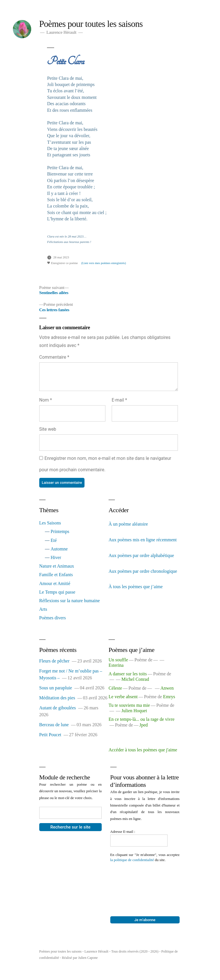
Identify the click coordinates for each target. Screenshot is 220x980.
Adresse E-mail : (123, 832)
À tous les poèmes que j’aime (136, 587)
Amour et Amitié (55, 583)
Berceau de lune (54, 725)
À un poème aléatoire (128, 524)
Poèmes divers (53, 618)
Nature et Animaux (57, 566)
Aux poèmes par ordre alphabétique (141, 555)
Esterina (116, 665)
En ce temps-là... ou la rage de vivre (142, 719)
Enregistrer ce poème (62, 263)
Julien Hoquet (134, 711)
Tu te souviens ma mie (129, 705)
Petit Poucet (50, 735)
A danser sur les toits (128, 674)
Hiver (56, 557)
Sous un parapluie (56, 688)
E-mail (119, 400)
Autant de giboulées (58, 708)
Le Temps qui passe (57, 592)
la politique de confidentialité (132, 860)
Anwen (167, 688)
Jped (143, 725)
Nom (46, 400)
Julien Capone (88, 958)
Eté (54, 540)
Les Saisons (50, 523)
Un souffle (118, 660)
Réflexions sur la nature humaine (70, 601)
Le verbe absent (123, 697)
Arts (43, 609)
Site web (48, 429)
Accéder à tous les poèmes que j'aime (143, 750)
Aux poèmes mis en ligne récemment (143, 540)
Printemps (60, 531)
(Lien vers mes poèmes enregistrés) (104, 263)
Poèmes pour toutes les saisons (91, 24)
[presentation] (134, 883)
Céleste (115, 688)
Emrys (169, 697)
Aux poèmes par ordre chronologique (143, 571)
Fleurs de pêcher (54, 661)
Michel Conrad (135, 679)
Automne (59, 549)
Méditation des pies (57, 698)
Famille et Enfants (56, 575)
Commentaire (54, 357)
